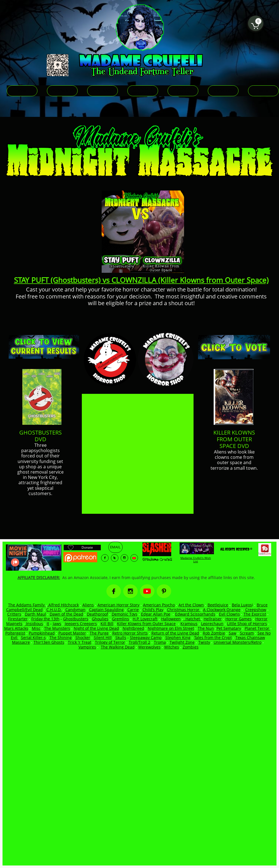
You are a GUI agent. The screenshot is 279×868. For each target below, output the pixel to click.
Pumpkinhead (42, 633)
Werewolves (149, 647)
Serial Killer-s (33, 637)
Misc (36, 628)
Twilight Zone (182, 642)
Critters (14, 614)
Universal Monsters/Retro (238, 642)
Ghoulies (100, 619)
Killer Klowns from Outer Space (146, 624)
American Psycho (159, 605)
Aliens (88, 605)
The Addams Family (27, 605)
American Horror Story (118, 605)
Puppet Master (72, 633)
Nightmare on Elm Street (171, 628)
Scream (247, 633)
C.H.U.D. (54, 610)
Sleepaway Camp (146, 637)
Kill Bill (107, 624)
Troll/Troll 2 (139, 642)
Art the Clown (191, 605)
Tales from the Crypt (213, 637)
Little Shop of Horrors (247, 624)
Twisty (204, 642)
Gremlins (121, 619)
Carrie (133, 610)
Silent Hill (103, 637)
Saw (232, 633)
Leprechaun (212, 624)
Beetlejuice (218, 605)
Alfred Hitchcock (63, 605)
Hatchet (193, 619)
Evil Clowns (229, 614)
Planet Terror (257, 628)
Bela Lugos (242, 605)
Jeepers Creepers (81, 624)
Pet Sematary (229, 628)
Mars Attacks (16, 628)
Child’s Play (153, 610)
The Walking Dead (118, 647)
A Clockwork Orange (222, 610)
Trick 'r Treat (80, 642)
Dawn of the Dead (66, 614)
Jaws (57, 624)
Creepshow (256, 610)
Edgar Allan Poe (156, 614)
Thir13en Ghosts (49, 642)
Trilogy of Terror (110, 642)
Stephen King (178, 637)
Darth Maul (35, 614)
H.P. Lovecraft (145, 619)
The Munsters (57, 628)
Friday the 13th (45, 619)
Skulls (121, 637)
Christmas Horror (184, 610)
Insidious (34, 624)
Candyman (75, 610)
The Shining (61, 637)
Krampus (189, 624)
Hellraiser (213, 619)
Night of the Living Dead (96, 628)
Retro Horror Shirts (130, 633)
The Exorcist (255, 614)
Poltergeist (15, 633)
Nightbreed (133, 628)
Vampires (87, 647)
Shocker (83, 637)
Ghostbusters (76, 619)
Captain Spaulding (106, 610)
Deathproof (97, 614)
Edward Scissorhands (195, 614)
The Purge (99, 633)
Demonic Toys (125, 614)
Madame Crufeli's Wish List (196, 560)
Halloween (171, 619)
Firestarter (18, 619)
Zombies (191, 647)
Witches (172, 647)
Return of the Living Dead (175, 633)
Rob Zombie (214, 633)
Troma (160, 642)
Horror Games (239, 619)
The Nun (206, 628)
